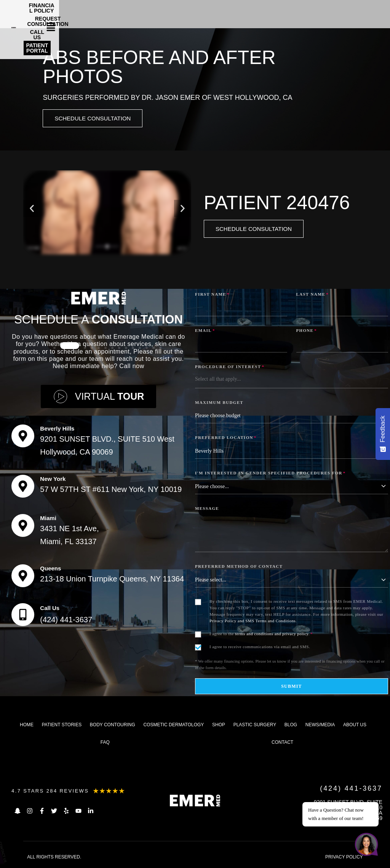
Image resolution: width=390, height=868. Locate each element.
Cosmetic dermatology (173, 726)
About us (355, 726)
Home (27, 726)
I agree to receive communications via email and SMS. (260, 648)
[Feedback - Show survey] (383, 434)
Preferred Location (226, 439)
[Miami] (23, 527)
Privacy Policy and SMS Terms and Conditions (253, 622)
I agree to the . (261, 635)
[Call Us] (23, 616)
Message (207, 509)
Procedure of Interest (230, 368)
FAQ (105, 743)
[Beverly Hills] (23, 437)
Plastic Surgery (255, 726)
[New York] (23, 487)
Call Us (50, 609)
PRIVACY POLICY (344, 858)
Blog (291, 726)
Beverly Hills (57, 430)
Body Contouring (113, 726)
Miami (48, 519)
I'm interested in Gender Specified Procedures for (270, 474)
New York (53, 480)
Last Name (313, 295)
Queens (50, 569)
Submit (292, 687)
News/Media (320, 726)
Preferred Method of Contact (239, 567)
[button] (368, 10)
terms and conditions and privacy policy (272, 635)
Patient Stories (62, 726)
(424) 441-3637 (66, 621)
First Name (212, 295)
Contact (282, 743)
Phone (307, 332)
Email (205, 332)
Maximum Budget (219, 404)
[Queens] (23, 577)
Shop (219, 726)
